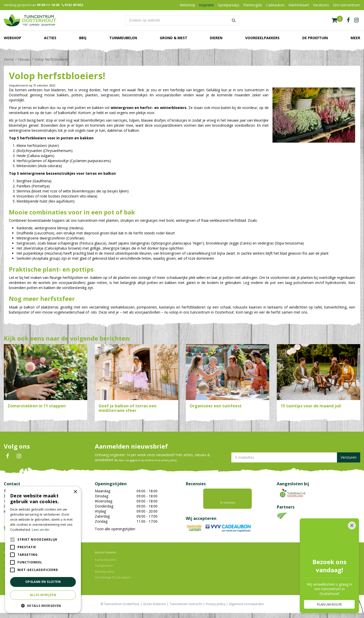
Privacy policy (215, 604)
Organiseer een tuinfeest (216, 406)
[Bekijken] (337, 20)
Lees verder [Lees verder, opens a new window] (41, 530)
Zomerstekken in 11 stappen (37, 406)
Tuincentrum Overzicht (186, 604)
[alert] (43, 550)
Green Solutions (154, 604)
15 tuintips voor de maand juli (311, 406)
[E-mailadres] (296, 457)
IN (19, 456)
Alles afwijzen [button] (43, 595)
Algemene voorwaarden (246, 604)
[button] (43, 605)
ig (356, 20)
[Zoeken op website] (182, 20)
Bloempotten (105, 571)
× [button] (75, 492)
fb (348, 20)
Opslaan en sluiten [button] (43, 582)
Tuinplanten (104, 565)
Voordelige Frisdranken (113, 577)
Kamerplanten (106, 560)
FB (8, 456)
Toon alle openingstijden (115, 529)
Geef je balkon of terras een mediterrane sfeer (128, 408)
